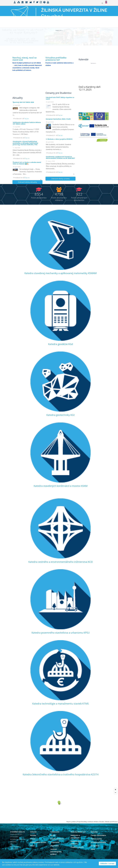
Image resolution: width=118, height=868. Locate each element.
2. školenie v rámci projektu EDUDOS (59, 139)
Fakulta (59, 31)
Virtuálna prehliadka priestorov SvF (56, 59)
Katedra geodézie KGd (61, 344)
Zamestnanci (91, 31)
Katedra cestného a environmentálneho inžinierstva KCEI (61, 562)
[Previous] (2, 45)
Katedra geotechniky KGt (61, 415)
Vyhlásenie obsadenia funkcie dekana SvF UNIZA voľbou (27, 123)
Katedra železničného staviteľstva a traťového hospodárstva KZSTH (61, 774)
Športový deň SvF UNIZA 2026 (23, 102)
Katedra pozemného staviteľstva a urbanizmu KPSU (61, 633)
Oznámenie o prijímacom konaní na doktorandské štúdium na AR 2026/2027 (60, 157)
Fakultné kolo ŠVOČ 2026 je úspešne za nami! (60, 98)
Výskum (80, 31)
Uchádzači (28, 31)
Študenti (39, 31)
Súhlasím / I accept (107, 863)
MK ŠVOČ (102, 31)
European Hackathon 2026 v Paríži (58, 119)
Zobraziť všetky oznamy (60, 179)
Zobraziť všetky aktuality (27, 182)
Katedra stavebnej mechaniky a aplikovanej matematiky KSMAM (61, 273)
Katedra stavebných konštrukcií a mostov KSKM (61, 486)
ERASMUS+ (49, 31)
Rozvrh (53, 835)
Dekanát (33, 832)
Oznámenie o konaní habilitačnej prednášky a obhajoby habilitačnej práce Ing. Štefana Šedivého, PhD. (25, 143)
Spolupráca (69, 31)
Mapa (32, 846)
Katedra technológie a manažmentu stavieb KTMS (61, 704)
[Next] (116, 45)
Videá (93, 849)
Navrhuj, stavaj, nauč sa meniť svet (24, 59)
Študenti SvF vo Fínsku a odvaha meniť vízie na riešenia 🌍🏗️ (27, 163)
